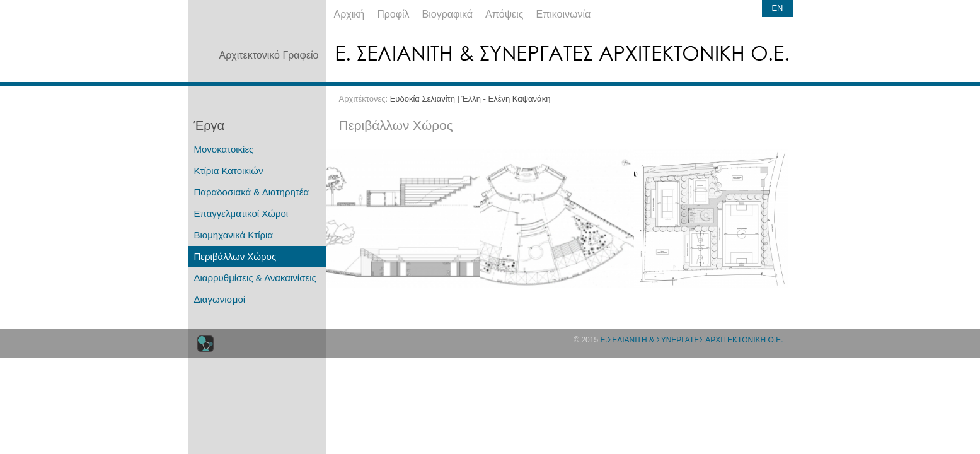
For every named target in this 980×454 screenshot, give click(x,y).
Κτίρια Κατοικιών (229, 171)
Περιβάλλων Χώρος (235, 256)
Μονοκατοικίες (224, 149)
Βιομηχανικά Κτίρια (234, 235)
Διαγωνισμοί (220, 299)
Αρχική (349, 14)
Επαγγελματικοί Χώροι (241, 213)
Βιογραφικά (447, 14)
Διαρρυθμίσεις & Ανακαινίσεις (255, 278)
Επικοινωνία (564, 14)
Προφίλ (393, 14)
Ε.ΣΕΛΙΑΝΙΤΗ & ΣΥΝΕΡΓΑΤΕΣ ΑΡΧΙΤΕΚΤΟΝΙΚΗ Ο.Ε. (691, 340)
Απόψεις (504, 14)
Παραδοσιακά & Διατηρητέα (252, 192)
